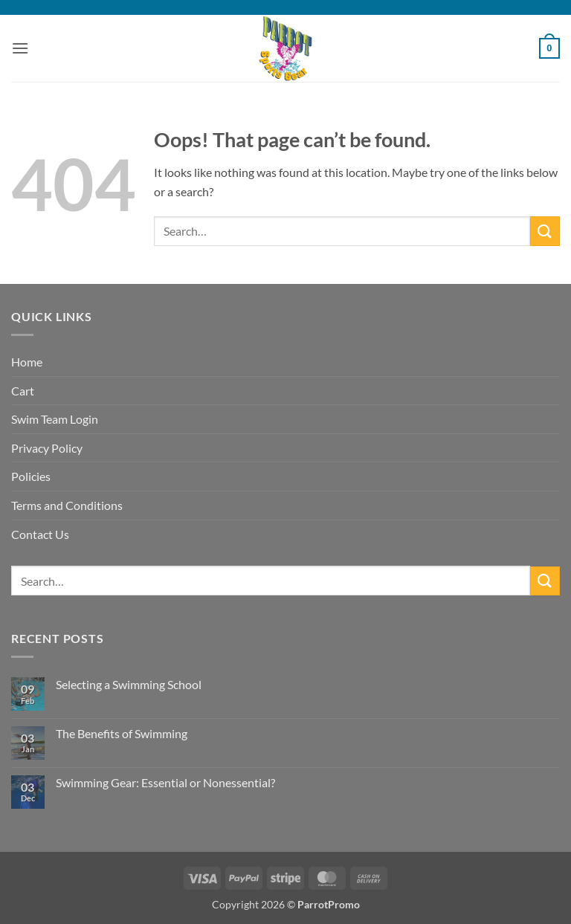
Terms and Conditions (67, 505)
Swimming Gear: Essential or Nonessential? (165, 782)
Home (27, 362)
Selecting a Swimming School (129, 684)
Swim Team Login (55, 419)
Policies (31, 476)
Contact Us (40, 534)
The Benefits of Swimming (122, 733)
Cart (23, 391)
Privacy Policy (47, 448)
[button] (20, 48)
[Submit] (545, 231)
